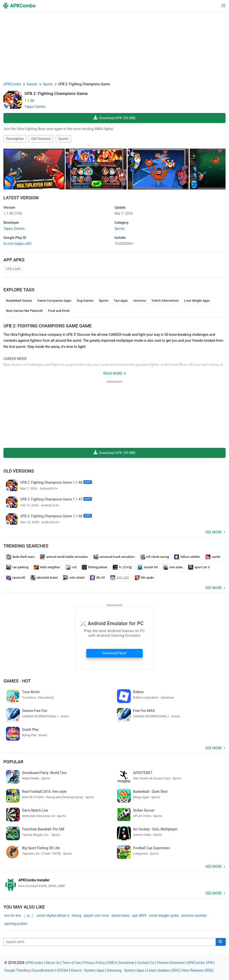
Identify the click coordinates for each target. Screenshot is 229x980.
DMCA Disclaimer (121, 963)
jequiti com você (96, 915)
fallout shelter (187, 557)
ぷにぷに (120, 578)
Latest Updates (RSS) (163, 970)
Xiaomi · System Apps (88, 970)
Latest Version (21, 198)
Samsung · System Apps (126, 970)
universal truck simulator (114, 557)
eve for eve (12, 915)
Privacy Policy (94, 963)
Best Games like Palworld (24, 311)
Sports (63, 139)
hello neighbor (47, 567)
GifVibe (62, 970)
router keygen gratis (164, 915)
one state (173, 567)
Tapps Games (35, 107)
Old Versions (41, 139)
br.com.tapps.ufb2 (18, 244)
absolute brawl (44, 578)
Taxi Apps (121, 301)
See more (214, 532)
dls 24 (97, 578)
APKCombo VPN (200, 963)
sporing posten (16, 924)
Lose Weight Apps (197, 301)
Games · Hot (17, 681)
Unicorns (140, 301)
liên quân (144, 578)
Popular (13, 762)
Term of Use (72, 963)
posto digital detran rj (53, 915)
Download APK (114, 118)
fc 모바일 (122, 567)
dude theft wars (20, 557)
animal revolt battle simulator (64, 557)
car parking (17, 567)
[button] (213, 6)
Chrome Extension (171, 963)
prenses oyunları (194, 915)
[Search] (221, 942)
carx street (74, 578)
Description (15, 139)
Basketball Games (19, 301)
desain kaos (121, 915)
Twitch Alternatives (165, 301)
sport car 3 (199, 567)
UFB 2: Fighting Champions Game (56, 93)
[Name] (110, 942)
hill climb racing (155, 557)
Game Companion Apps (54, 301)
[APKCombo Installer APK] (114, 883)
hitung (77, 915)
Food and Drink (59, 311)
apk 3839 (139, 915)
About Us (53, 963)
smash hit (148, 567)
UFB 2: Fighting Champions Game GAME (48, 326)
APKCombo (12, 84)
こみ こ (29, 915)
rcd (71, 567)
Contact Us (146, 963)
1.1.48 (13, 213)
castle (213, 557)
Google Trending (17, 970)
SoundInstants (43, 970)
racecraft (16, 578)
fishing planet (95, 567)
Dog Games (85, 301)
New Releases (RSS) (198, 970)
